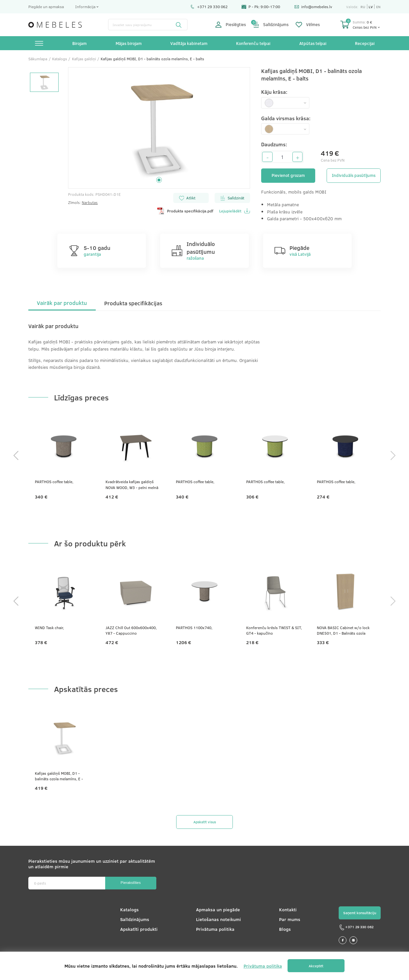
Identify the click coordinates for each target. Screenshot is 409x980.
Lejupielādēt (234, 211)
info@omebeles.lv (313, 7)
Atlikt (187, 198)
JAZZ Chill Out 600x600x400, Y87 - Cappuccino (131, 630)
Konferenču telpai (253, 43)
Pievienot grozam (288, 175)
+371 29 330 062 (209, 7)
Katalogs (129, 909)
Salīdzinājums (271, 25)
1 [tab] (159, 180)
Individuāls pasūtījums (354, 175)
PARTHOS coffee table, (54, 482)
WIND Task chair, (49, 627)
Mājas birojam (129, 43)
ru (363, 7)
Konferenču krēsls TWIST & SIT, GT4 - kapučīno (274, 630)
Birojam (79, 43)
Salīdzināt (232, 198)
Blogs (285, 929)
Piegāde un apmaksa (46, 7)
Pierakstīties (131, 883)
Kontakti (288, 909)
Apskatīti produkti (139, 929)
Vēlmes (308, 25)
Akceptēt (316, 966)
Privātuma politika (215, 929)
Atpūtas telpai (313, 43)
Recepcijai (365, 43)
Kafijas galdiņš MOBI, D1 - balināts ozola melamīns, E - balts (59, 776)
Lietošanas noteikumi (219, 919)
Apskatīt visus (205, 822)
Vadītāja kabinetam (189, 43)
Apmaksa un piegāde (218, 909)
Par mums (290, 919)
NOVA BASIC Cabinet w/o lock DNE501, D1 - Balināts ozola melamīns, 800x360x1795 (343, 631)
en (378, 7)
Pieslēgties (231, 25)
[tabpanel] (159, 128)
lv (371, 7)
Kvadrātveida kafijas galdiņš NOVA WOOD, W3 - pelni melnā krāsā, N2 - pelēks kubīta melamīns (132, 485)
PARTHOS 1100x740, (194, 627)
